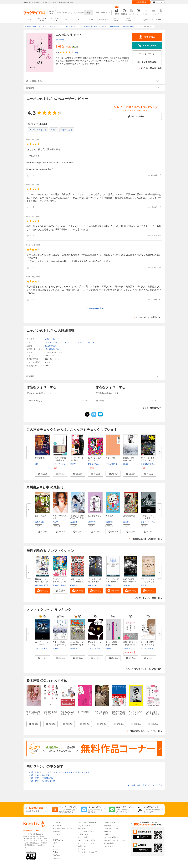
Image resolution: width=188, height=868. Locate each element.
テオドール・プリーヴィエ (151, 522)
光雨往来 (109, 516)
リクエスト (82, 849)
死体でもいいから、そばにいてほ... (95, 645)
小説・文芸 (104, 20)
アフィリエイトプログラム (89, 852)
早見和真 (109, 585)
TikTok (55, 852)
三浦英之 (56, 648)
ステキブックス (59, 464)
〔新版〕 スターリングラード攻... (148, 518)
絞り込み (52, 13)
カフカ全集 (110, 458)
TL (79, 20)
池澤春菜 (109, 522)
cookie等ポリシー (111, 843)
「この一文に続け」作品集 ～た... (59, 460)
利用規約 (108, 834)
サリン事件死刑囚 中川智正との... (148, 645)
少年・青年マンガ (42, 20)
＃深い (54, 130)
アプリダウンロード (86, 831)
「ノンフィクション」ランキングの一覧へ (144, 669)
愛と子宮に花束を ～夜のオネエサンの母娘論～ (33, 714)
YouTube (56, 855)
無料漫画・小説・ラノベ (62, 829)
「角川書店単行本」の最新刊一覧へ (146, 539)
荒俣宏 (126, 522)
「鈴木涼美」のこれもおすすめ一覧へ (145, 731)
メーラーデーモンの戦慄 (77, 459)
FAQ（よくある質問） (87, 840)
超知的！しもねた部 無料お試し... (42, 582)
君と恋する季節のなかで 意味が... (77, 518)
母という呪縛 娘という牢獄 (112, 643)
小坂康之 (56, 585)
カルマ (55, 522)
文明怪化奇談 (129, 516)
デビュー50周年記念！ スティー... (148, 460)
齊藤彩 (108, 648)
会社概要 (108, 826)
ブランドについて (111, 829)
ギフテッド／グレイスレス (135, 713)
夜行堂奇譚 (40, 458)
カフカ (108, 464)
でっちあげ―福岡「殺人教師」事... (95, 582)
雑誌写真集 (128, 20)
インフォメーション (86, 843)
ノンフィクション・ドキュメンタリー (78, 342)
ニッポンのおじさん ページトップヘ (145, 785)
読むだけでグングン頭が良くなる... (148, 582)
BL (67, 19)
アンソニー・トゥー (149, 648)
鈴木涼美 (60, 40)
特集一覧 (56, 831)
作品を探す (82, 829)
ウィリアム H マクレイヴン (46, 648)
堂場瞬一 (127, 464)
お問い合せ (82, 846)
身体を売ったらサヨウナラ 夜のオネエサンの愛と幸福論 (102, 715)
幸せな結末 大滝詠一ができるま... (77, 645)
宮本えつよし (100, 464)
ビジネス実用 (116, 20)
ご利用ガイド (160, 20)
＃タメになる (67, 130)
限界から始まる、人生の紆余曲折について (153, 714)
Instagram (57, 849)
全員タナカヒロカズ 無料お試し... (77, 582)
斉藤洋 (91, 464)
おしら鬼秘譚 (41, 516)
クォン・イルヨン (95, 648)
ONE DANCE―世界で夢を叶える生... (130, 582)
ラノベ (91, 20)
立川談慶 (127, 648)
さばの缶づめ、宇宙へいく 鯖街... (59, 582)
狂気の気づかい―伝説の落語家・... (130, 645)
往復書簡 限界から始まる (50, 713)
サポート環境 (83, 837)
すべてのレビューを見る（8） (149, 317)
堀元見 (46, 585)
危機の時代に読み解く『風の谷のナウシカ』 (118, 714)
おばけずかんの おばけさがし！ (96, 459)
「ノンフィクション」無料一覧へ (147, 598)
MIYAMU (91, 522)
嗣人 (37, 464)
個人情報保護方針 (111, 837)
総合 (30, 20)
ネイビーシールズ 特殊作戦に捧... (42, 645)
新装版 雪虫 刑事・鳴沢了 (130, 459)
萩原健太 (74, 648)
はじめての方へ (148, 20)
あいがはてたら (95, 516)
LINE (55, 843)
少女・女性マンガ (54, 20)
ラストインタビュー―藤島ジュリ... (112, 582)
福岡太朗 (39, 585)
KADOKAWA (51, 346)
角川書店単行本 (52, 349)
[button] (43, 474)
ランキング (57, 834)
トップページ (58, 826)
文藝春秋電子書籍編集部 (151, 464)
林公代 (64, 585)
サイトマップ (110, 846)
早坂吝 (73, 464)
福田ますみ (92, 585)
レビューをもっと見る (94, 308)
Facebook (57, 858)
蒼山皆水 (74, 522)
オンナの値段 (83, 712)
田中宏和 (74, 585)
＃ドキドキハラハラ (38, 130)
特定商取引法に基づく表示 (115, 840)
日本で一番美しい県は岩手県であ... (59, 645)
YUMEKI (127, 585)
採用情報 (108, 831)
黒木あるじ (39, 522)
